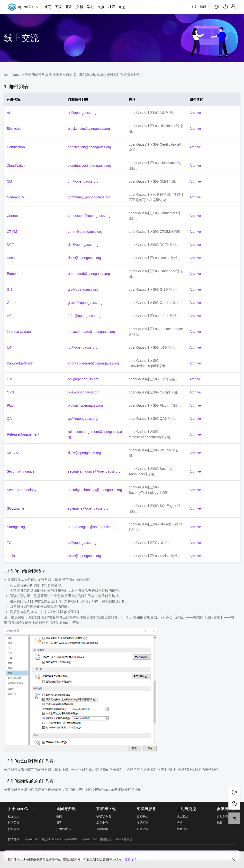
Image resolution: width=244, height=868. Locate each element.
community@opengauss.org (89, 197)
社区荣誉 (14, 823)
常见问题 (142, 823)
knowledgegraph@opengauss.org (93, 363)
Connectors (16, 216)
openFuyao (90, 839)
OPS (10, 392)
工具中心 (102, 823)
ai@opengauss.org (82, 113)
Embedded (15, 274)
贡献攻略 (223, 816)
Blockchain (15, 129)
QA (9, 419)
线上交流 (182, 816)
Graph (12, 303)
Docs (11, 258)
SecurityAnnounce (21, 471)
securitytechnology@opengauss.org (95, 490)
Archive (195, 113)
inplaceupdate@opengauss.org (91, 332)
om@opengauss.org (83, 379)
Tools (11, 556)
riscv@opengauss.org (84, 453)
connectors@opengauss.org (89, 216)
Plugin (12, 405)
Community (15, 197)
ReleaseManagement (23, 434)
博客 (59, 823)
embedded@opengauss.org (89, 274)
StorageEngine (18, 527)
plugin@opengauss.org (85, 405)
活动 (180, 823)
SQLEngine (16, 508)
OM (10, 379)
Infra (10, 316)
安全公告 (142, 829)
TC (9, 543)
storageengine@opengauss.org (92, 527)
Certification (16, 147)
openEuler (32, 839)
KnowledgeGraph (20, 363)
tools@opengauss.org (84, 556)
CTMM (12, 232)
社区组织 (14, 816)
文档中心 (142, 816)
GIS (10, 289)
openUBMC (72, 839)
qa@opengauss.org (83, 419)
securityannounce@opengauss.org (94, 471)
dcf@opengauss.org (83, 245)
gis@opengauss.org (83, 289)
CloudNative (16, 166)
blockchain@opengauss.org (89, 129)
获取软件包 (104, 816)
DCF (10, 245)
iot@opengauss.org (83, 347)
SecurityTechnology (22, 490)
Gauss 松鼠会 (124, 839)
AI (8, 113)
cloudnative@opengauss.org (90, 166)
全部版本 (102, 829)
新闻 (59, 816)
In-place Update (19, 332)
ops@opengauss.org (84, 392)
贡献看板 (14, 829)
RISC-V (13, 453)
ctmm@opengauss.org (85, 232)
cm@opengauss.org (83, 181)
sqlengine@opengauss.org (88, 508)
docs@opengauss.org (84, 258)
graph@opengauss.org (85, 303)
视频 (220, 823)
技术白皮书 (63, 829)
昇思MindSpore (52, 839)
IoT (9, 347)
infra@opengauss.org (84, 316)
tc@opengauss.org (82, 543)
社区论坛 (182, 829)
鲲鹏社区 (106, 839)
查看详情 (131, 859)
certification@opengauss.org (90, 147)
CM (9, 181)
